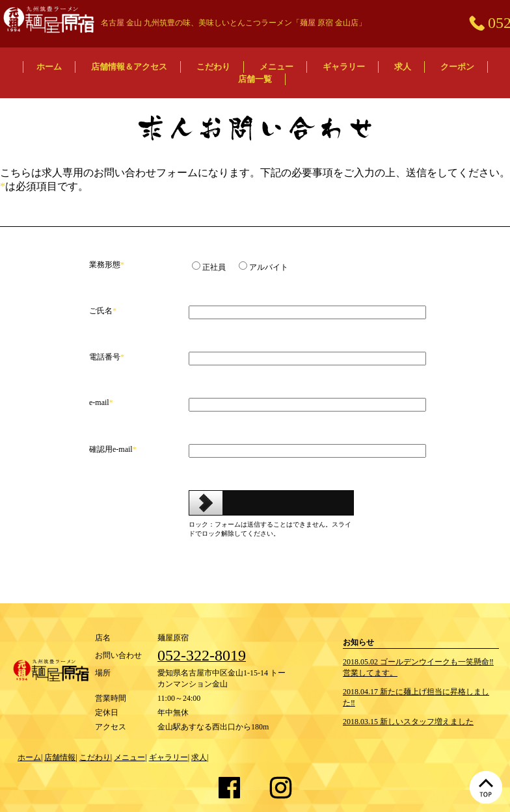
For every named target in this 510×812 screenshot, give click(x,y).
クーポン (457, 67)
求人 (403, 67)
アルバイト (269, 267)
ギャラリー (344, 67)
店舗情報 (60, 757)
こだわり (213, 67)
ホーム (49, 67)
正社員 (214, 267)
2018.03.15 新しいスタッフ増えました (408, 722)
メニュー (276, 67)
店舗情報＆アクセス (129, 67)
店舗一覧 (255, 79)
